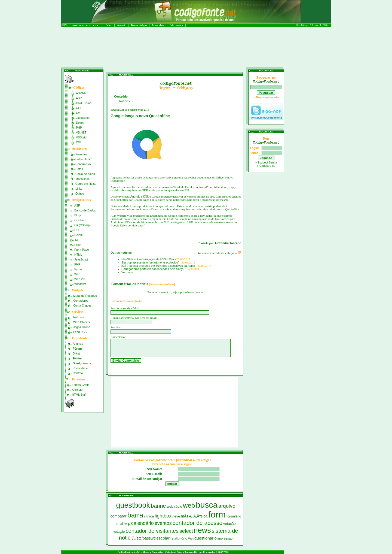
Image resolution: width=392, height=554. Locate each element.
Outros (80, 193)
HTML (78, 255)
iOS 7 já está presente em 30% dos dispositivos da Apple (158, 266)
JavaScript (83, 118)
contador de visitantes (152, 531)
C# (78, 113)
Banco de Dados (85, 210)
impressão (225, 538)
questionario (206, 538)
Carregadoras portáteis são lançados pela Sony (152, 269)
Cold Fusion (84, 103)
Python (79, 269)
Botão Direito (84, 159)
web (189, 505)
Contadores (81, 301)
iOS (146, 196)
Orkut (76, 353)
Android (135, 196)
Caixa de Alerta (85, 174)
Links (79, 189)
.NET (78, 240)
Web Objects (82, 322)
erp (127, 523)
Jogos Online (82, 327)
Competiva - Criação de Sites (167, 552)
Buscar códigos (139, 25)
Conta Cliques (82, 305)
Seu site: (116, 327)
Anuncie (121, 25)
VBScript (82, 137)
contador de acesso (197, 523)
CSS (77, 230)
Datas (79, 169)
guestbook (133, 505)
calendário (143, 523)
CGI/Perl (80, 220)
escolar (163, 538)
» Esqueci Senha (266, 162)
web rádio (174, 506)
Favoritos (81, 154)
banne (158, 506)
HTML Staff (79, 395)
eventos (163, 523)
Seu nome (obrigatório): (125, 308)
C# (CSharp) (82, 225)
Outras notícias (121, 253)
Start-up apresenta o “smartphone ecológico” (150, 262)
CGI (79, 108)
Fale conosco (176, 25)
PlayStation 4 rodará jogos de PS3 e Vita (148, 259)
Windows (80, 284)
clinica (149, 516)
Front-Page (82, 250)
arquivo (227, 506)
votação (229, 524)
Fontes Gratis (81, 385)
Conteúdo (121, 96)
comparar (119, 516)
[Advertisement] (167, 62)
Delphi (80, 123)
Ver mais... (128, 272)
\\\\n (191, 538)
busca (207, 505)
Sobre (109, 25)
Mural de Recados (85, 296)
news (202, 530)
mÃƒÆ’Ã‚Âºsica (194, 516)
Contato (78, 373)
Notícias (79, 317)
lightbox (163, 516)
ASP (79, 98)
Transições (82, 179)
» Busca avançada (266, 97)
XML (79, 142)
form (217, 514)
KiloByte (77, 390)
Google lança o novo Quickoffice (140, 116)
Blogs (78, 215)
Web (77, 274)
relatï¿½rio (179, 538)
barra (135, 515)
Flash (78, 245)
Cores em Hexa (85, 184)
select (186, 531)
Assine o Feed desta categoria (220, 253)
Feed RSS (80, 332)
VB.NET (81, 132)
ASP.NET (82, 93)
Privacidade (158, 25)
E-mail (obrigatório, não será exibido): (134, 318)
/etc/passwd (146, 538)
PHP (79, 128)
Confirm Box (83, 164)
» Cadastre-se (266, 166)
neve (176, 516)
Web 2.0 (80, 279)
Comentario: (118, 337)
